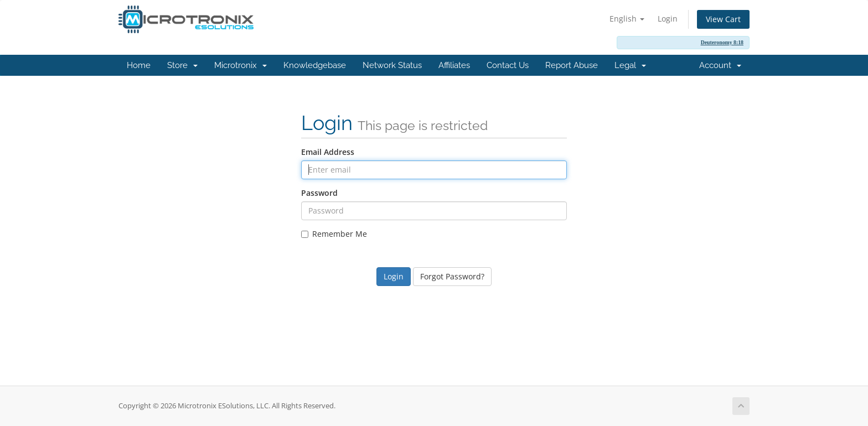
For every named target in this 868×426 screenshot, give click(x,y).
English (627, 19)
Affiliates (454, 65)
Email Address (328, 152)
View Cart (723, 19)
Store (182, 65)
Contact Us (508, 65)
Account (720, 65)
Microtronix (241, 65)
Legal (630, 65)
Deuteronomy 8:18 (722, 42)
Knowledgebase (315, 65)
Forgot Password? (452, 276)
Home (139, 65)
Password (319, 193)
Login (668, 19)
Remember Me (334, 234)
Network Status (392, 65)
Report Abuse (572, 65)
